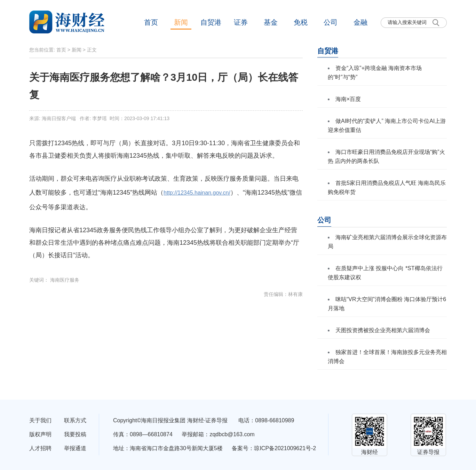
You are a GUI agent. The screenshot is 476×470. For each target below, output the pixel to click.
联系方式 (75, 420)
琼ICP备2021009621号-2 (285, 448)
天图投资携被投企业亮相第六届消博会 (383, 330)
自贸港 (211, 22)
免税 (301, 22)
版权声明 (40, 434)
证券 (241, 22)
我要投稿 (75, 434)
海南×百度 (348, 99)
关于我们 (40, 420)
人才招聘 (40, 448)
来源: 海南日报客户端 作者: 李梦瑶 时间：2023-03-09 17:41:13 (99, 118)
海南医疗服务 (65, 280)
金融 (360, 22)
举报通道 (75, 448)
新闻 (181, 22)
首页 (151, 22)
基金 (271, 22)
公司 (331, 22)
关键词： (40, 280)
